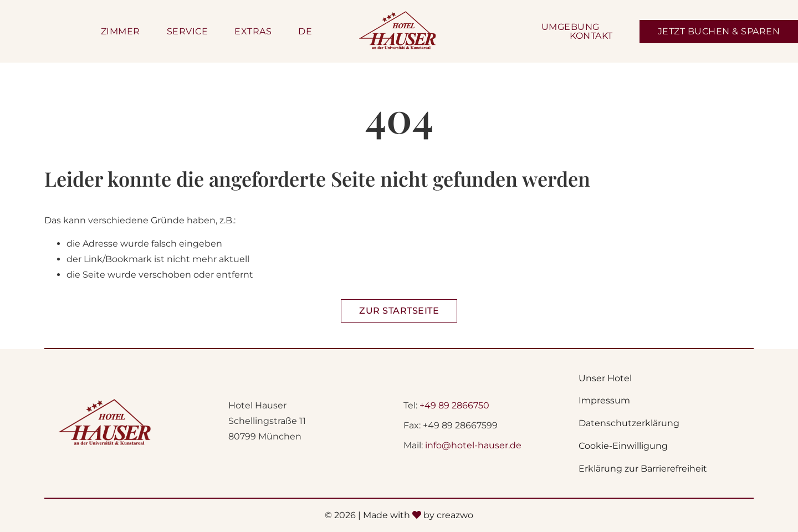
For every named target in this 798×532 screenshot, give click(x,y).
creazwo (455, 515)
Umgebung (571, 27)
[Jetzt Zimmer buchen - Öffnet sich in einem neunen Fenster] (719, 32)
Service (188, 32)
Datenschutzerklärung (629, 423)
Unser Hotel (605, 378)
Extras (253, 32)
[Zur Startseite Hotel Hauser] (399, 311)
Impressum (604, 400)
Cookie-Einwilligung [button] (623, 446)
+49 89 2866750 (454, 405)
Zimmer (121, 32)
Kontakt (591, 36)
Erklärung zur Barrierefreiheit (643, 469)
